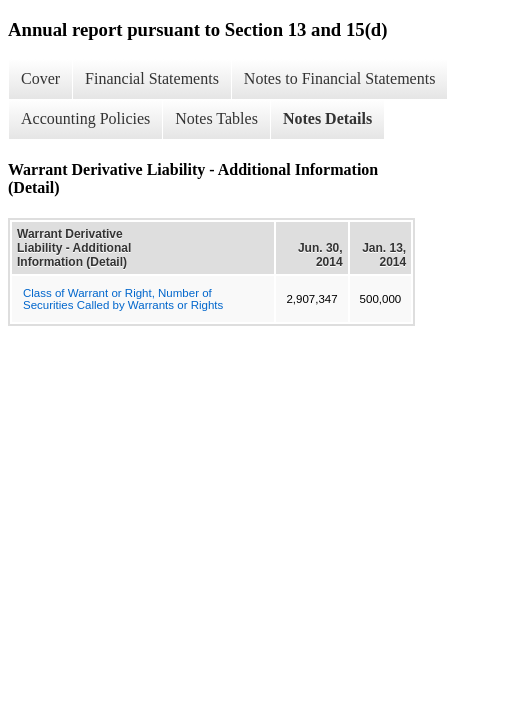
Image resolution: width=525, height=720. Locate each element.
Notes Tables (216, 118)
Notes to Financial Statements (340, 78)
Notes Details (327, 118)
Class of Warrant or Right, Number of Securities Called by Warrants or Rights (123, 299)
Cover (40, 78)
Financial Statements (152, 78)
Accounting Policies (85, 118)
